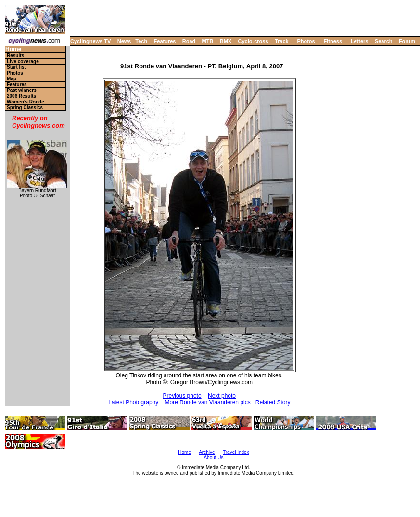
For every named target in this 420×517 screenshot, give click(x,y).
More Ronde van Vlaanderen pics (208, 402)
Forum (407, 41)
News (124, 41)
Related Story (273, 402)
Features (165, 41)
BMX (226, 41)
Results (15, 56)
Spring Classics (25, 108)
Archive (207, 452)
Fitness (333, 41)
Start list (16, 67)
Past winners (22, 90)
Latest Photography (133, 402)
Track (282, 41)
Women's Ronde (25, 102)
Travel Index (236, 452)
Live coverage (23, 61)
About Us (213, 458)
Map (12, 79)
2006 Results (21, 96)
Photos (306, 41)
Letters (360, 41)
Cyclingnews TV (90, 41)
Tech (141, 41)
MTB (208, 41)
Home (13, 49)
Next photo (222, 396)
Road (189, 41)
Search (384, 41)
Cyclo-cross (253, 41)
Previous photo (182, 396)
